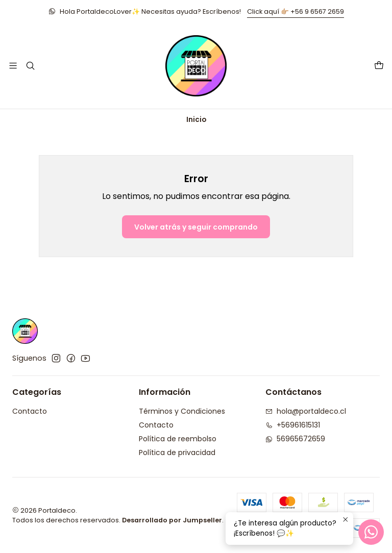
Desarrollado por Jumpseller (172, 520)
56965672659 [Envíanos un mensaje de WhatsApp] (295, 439)
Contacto (30, 411)
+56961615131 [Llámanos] (293, 425)
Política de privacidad (177, 453)
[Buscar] (30, 66)
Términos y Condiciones (182, 411)
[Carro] (379, 66)
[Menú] (13, 66)
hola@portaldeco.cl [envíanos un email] (306, 411)
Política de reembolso (178, 439)
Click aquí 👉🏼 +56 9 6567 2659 (296, 11)
